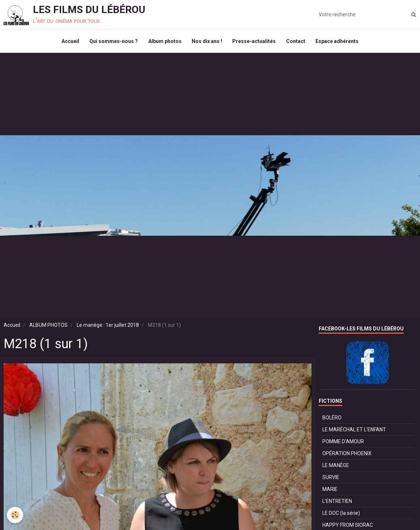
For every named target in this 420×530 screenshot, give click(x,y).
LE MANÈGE (336, 467)
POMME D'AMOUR (343, 443)
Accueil (69, 42)
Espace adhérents (339, 42)
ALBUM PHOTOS (48, 327)
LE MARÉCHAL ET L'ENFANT (354, 431)
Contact (297, 42)
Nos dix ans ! (207, 42)
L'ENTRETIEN (337, 503)
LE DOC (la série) (341, 515)
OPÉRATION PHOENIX (347, 455)
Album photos (164, 42)
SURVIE (331, 479)
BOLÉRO (332, 419)
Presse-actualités (255, 42)
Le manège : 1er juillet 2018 (108, 327)
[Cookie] (15, 515)
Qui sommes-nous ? (113, 42)
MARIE (330, 491)
